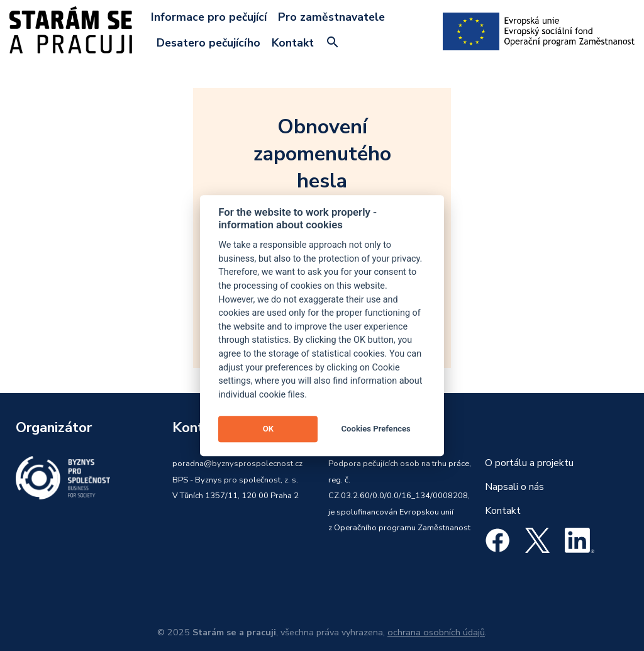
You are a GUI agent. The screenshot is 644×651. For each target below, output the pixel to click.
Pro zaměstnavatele (331, 17)
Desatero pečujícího (208, 43)
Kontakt (293, 43)
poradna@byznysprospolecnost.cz (237, 464)
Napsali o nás (514, 487)
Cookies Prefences (376, 429)
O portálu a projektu (529, 463)
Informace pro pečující (209, 17)
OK (268, 429)
